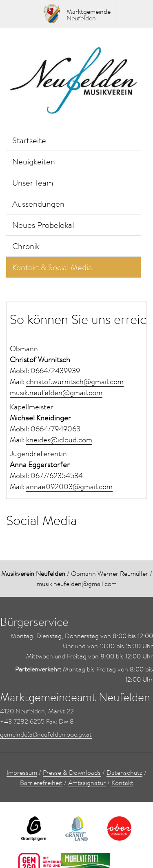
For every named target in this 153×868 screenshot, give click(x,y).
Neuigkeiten (34, 161)
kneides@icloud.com (59, 440)
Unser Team (33, 182)
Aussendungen (38, 203)
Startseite (29, 140)
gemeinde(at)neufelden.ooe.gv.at (46, 734)
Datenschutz (124, 772)
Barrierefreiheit (41, 783)
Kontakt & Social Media (52, 267)
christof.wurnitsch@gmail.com (75, 382)
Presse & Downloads (72, 772)
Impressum (22, 772)
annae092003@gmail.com (69, 486)
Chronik (26, 246)
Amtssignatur (87, 783)
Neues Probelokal (43, 225)
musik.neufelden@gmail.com (56, 392)
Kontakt (122, 783)
